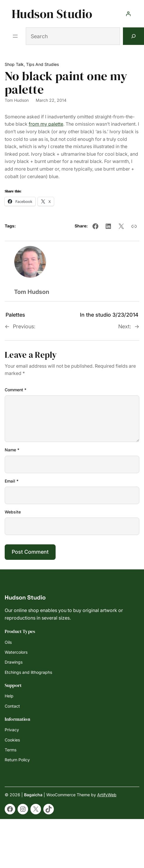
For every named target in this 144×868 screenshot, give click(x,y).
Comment (16, 390)
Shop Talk (14, 64)
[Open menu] (15, 36)
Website (13, 512)
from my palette (46, 124)
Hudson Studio (52, 14)
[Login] (128, 14)
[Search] (133, 36)
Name (12, 450)
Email (12, 481)
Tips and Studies (42, 64)
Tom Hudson (17, 100)
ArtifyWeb (107, 795)
